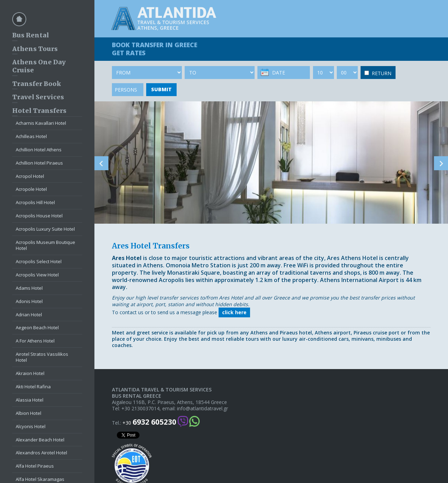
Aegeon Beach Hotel (37, 327)
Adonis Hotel (29, 301)
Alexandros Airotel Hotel (41, 453)
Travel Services (38, 97)
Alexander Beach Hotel (40, 440)
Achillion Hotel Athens (39, 150)
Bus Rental (31, 35)
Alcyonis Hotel (31, 426)
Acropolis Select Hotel (39, 261)
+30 (149, 422)
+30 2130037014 (140, 409)
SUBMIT (161, 89)
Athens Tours (35, 49)
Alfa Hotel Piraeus (35, 466)
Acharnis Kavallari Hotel (41, 123)
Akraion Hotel (30, 373)
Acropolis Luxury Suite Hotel (45, 229)
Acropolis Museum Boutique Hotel (45, 245)
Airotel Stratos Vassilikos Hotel (42, 357)
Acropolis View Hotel (37, 275)
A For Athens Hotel (35, 341)
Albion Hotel (29, 413)
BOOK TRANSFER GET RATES (155, 49)
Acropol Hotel (30, 176)
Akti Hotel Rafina (33, 387)
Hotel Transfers (39, 111)
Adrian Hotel (29, 315)
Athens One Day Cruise (39, 66)
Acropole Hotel (31, 189)
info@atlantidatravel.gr (202, 409)
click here (234, 312)
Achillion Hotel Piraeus (39, 163)
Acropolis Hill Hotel (35, 202)
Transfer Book (37, 84)
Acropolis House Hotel (39, 216)
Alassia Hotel (30, 400)
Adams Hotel (29, 288)
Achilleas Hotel (31, 136)
